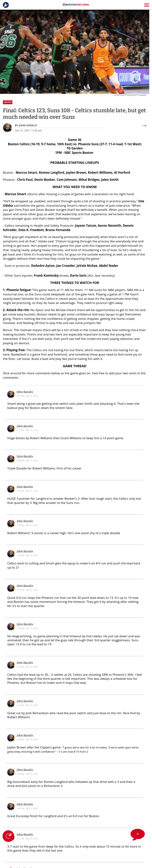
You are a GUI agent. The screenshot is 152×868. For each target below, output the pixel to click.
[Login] (7, 5)
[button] (146, 5)
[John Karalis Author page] (26, 125)
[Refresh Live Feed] (8, 836)
